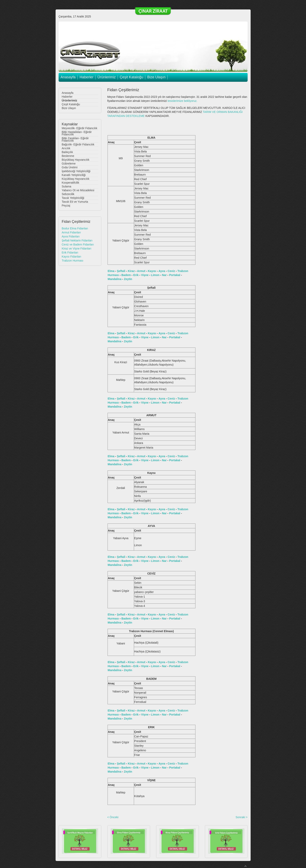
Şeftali (121, 271)
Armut (141, 271)
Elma (111, 271)
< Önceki (113, 817)
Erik (136, 275)
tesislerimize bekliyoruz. (183, 101)
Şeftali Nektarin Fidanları (77, 240)
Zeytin (128, 279)
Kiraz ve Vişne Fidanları (77, 248)
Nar (164, 275)
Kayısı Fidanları (72, 257)
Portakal (175, 275)
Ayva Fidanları (71, 236)
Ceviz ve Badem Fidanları (78, 244)
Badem (126, 275)
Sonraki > (242, 817)
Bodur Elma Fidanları (75, 228)
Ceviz (171, 271)
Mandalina (115, 279)
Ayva (162, 271)
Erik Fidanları (70, 253)
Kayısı (152, 271)
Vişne (145, 275)
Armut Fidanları (71, 232)
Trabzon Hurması (73, 261)
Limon (155, 275)
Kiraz (131, 271)
